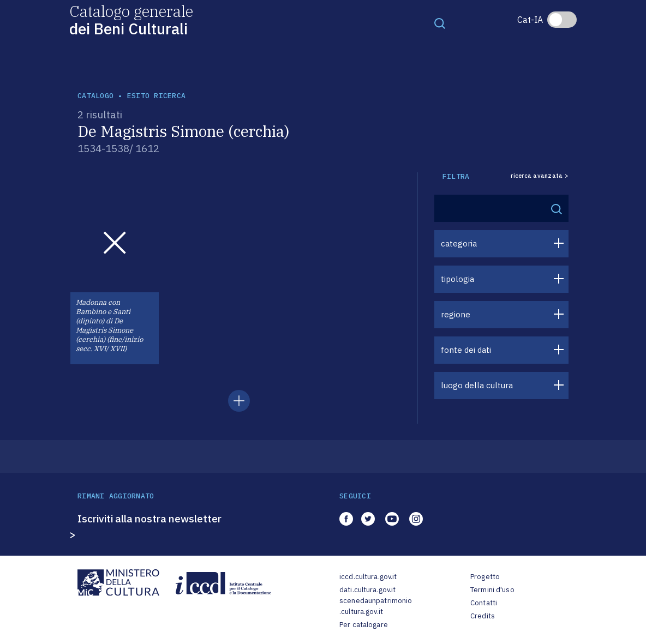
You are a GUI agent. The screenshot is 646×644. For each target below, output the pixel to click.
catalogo (95, 96)
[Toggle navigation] (440, 23)
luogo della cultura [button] (477, 385)
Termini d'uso (492, 590)
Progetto (485, 577)
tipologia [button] (457, 279)
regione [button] (456, 314)
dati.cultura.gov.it (367, 590)
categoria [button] (459, 243)
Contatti (484, 603)
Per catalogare (364, 625)
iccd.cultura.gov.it (368, 577)
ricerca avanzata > (540, 176)
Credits (483, 616)
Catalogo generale (131, 19)
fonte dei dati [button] (466, 350)
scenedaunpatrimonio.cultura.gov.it (376, 606)
